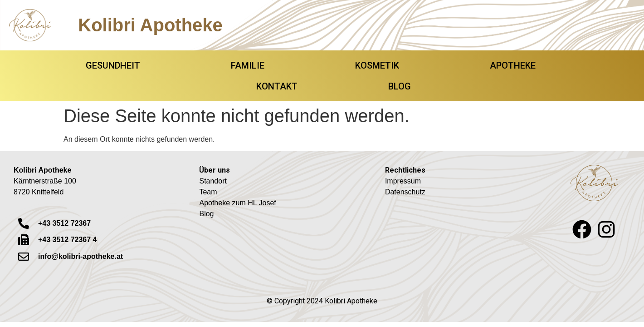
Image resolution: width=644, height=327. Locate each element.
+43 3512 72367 (64, 223)
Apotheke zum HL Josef (237, 203)
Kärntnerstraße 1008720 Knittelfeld (45, 181)
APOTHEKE (513, 65)
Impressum (403, 181)
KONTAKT (277, 86)
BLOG (400, 86)
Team (208, 192)
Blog (206, 214)
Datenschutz (405, 192)
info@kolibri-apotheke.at (80, 256)
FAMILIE (248, 65)
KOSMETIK (377, 65)
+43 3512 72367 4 (67, 240)
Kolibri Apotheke (150, 25)
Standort (213, 181)
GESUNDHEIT (113, 65)
